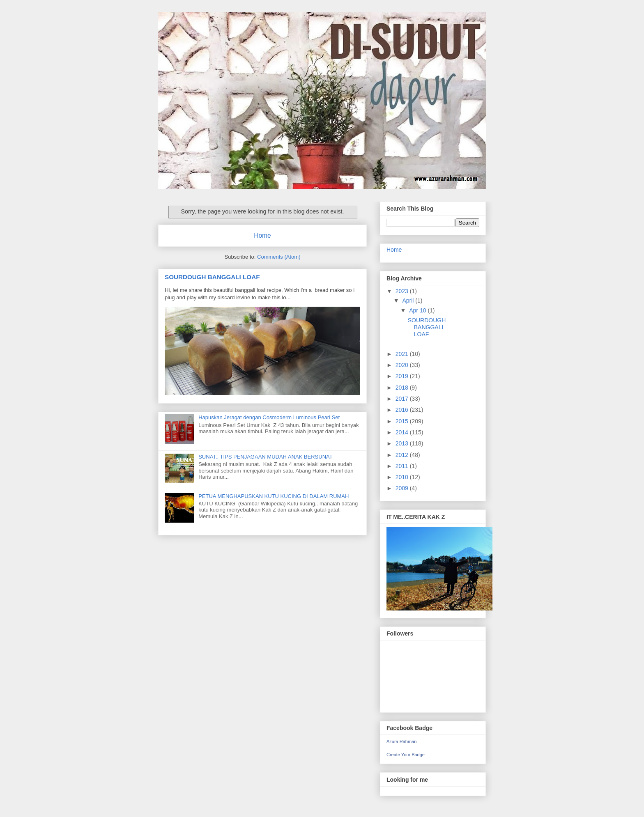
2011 (403, 466)
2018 (403, 388)
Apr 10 (418, 310)
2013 (403, 443)
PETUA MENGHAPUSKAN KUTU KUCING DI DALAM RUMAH (274, 496)
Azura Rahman (401, 741)
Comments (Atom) (279, 257)
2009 (403, 488)
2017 (403, 399)
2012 (403, 455)
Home (262, 235)
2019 (403, 376)
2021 (403, 354)
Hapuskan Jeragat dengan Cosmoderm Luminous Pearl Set (269, 417)
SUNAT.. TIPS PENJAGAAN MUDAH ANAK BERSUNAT (266, 457)
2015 (403, 421)
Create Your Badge (406, 755)
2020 (403, 365)
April (409, 301)
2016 (403, 410)
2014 (403, 432)
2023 (403, 291)
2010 (403, 477)
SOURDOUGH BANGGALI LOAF (212, 277)
